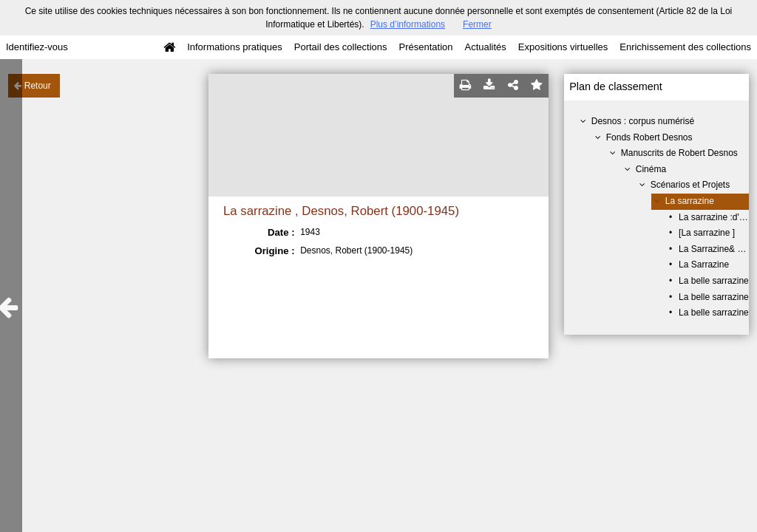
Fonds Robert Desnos (649, 137)
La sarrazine (690, 201)
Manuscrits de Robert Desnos (679, 153)
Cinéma (651, 169)
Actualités (485, 47)
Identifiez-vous (37, 47)
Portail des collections (341, 47)
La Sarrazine (704, 265)
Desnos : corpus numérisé (643, 121)
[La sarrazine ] (707, 233)
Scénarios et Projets (690, 185)
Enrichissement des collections (685, 47)
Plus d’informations (408, 24)
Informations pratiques (235, 47)
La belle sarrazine (714, 281)
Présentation (425, 47)
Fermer (477, 24)
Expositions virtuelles (563, 47)
